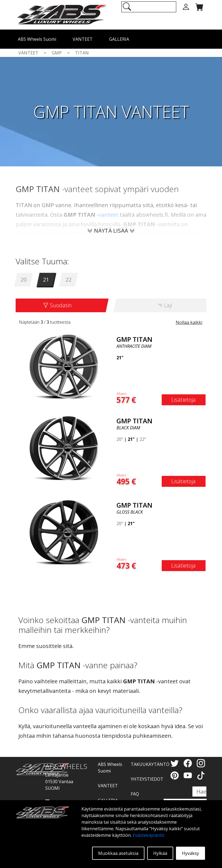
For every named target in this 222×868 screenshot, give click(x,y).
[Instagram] (201, 763)
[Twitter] (176, 763)
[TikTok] (201, 775)
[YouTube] (189, 775)
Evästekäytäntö (149, 835)
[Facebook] (189, 763)
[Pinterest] (176, 775)
